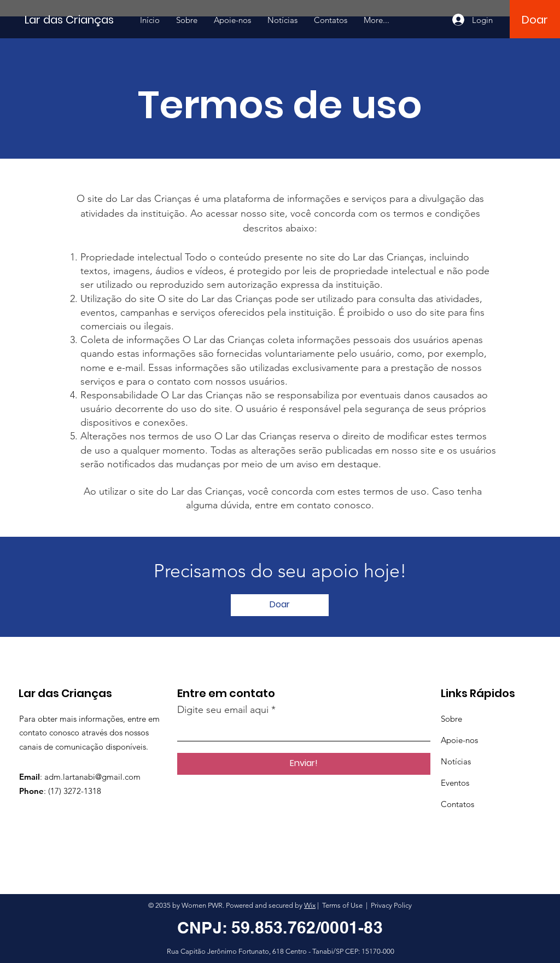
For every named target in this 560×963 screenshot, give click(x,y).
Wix (310, 905)
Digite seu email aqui (223, 710)
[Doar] (535, 20)
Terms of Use (342, 905)
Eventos (455, 783)
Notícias (456, 761)
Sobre (451, 719)
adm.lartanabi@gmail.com (92, 777)
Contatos (457, 804)
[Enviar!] (304, 764)
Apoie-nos (459, 740)
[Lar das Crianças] (74, 19)
